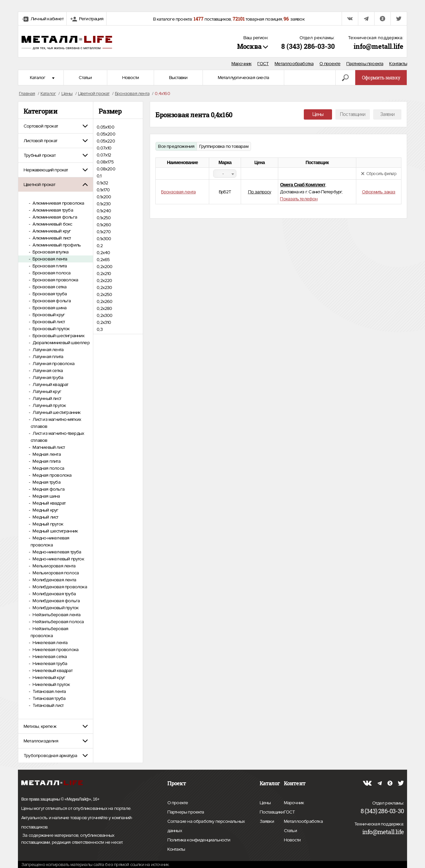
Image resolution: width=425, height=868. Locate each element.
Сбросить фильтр (379, 174)
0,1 (99, 176)
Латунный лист (46, 398)
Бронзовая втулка (50, 252)
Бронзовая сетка (49, 287)
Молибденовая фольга (56, 601)
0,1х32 (102, 183)
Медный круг (45, 510)
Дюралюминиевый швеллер (61, 343)
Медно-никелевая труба (56, 552)
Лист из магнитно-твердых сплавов (57, 437)
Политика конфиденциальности (199, 840)
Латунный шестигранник (56, 412)
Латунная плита (47, 357)
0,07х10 (104, 148)
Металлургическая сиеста (244, 78)
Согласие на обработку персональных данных (206, 827)
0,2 (100, 246)
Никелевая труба (49, 664)
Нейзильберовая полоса (58, 622)
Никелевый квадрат (52, 671)
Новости (130, 78)
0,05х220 (106, 141)
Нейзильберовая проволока (49, 632)
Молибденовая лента (54, 580)
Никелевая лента (49, 643)
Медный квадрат (48, 503)
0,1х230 (104, 204)
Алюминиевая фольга (54, 217)
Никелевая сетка (49, 657)
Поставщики (353, 114)
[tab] (56, 126)
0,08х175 (105, 162)
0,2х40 (103, 253)
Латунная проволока (53, 364)
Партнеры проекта (365, 64)
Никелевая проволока (55, 650)
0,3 (100, 329)
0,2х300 (104, 315)
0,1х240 (104, 211)
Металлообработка (294, 64)
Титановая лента (49, 691)
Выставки (178, 78)
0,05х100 (105, 127)
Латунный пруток (49, 405)
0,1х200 (104, 197)
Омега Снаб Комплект (302, 185)
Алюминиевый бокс (52, 224)
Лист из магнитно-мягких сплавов (56, 423)
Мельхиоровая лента (53, 566)
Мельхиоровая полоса (55, 573)
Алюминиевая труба (52, 210)
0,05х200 (106, 134)
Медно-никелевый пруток (58, 559)
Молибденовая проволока (59, 587)
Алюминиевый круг (51, 231)
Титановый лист (47, 705)
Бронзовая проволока (55, 280)
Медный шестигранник (55, 531)
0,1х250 (104, 218)
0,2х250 (104, 294)
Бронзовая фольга (51, 301)
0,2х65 (103, 260)
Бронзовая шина (49, 308)
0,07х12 (104, 155)
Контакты (398, 64)
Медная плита (46, 461)
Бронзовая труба (49, 294)
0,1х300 (104, 239)
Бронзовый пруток (50, 329)
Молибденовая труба (54, 594)
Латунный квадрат (50, 385)
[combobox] (225, 174)
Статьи (85, 78)
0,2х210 (104, 274)
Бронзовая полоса (51, 273)
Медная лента (46, 454)
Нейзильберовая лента (56, 615)
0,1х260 (104, 225)
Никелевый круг (48, 677)
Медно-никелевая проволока (50, 541)
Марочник (242, 64)
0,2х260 (104, 301)
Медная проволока (51, 475)
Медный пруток (47, 524)
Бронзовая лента (49, 259)
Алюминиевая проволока (58, 203)
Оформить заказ (379, 192)
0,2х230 (104, 288)
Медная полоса (48, 468)
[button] (56, 126)
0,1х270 (104, 232)
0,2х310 (104, 322)
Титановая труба (48, 698)
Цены (318, 114)
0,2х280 (104, 308)
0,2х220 (104, 281)
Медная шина (46, 496)
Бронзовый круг (48, 315)
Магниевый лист (48, 447)
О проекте (330, 64)
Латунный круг (46, 391)
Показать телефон (299, 199)
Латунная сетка (47, 371)
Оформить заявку (381, 78)
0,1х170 (103, 190)
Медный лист (45, 517)
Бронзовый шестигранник (58, 336)
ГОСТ (263, 64)
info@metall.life (379, 46)
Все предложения (176, 146)
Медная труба (46, 482)
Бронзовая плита (49, 266)
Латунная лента (47, 350)
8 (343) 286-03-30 (308, 46)
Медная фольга (48, 489)
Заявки (387, 114)
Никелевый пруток (51, 684)
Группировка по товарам (224, 146)
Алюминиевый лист (51, 238)
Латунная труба (47, 378)
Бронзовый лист (48, 322)
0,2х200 (104, 267)
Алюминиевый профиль (56, 245)
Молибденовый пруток (55, 608)
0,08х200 (106, 169)
